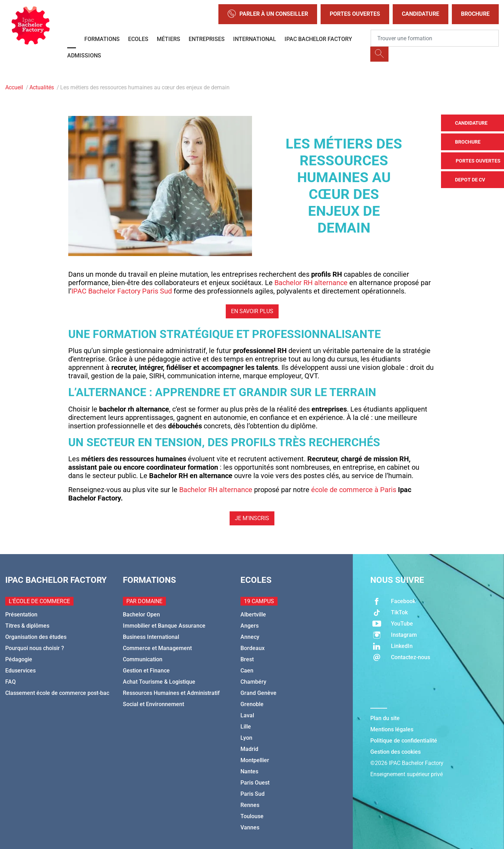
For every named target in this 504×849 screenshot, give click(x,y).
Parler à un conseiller (268, 14)
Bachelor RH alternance (311, 283)
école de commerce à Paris (354, 490)
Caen (247, 671)
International (255, 39)
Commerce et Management (157, 648)
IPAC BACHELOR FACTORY (318, 39)
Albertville (253, 615)
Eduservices (20, 671)
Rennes (250, 805)
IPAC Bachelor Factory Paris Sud (122, 291)
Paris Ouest (255, 783)
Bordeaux (253, 648)
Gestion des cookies (395, 752)
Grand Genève (258, 693)
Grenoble (252, 704)
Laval (247, 715)
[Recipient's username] (435, 38)
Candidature (421, 14)
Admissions (84, 56)
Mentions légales (392, 729)
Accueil (14, 87)
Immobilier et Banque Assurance (164, 626)
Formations (102, 39)
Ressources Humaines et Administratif (171, 693)
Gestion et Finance (146, 671)
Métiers (169, 39)
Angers (250, 626)
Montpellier (255, 760)
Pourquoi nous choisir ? (35, 648)
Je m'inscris (252, 518)
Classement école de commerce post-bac (57, 693)
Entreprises (207, 39)
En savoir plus (252, 311)
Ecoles (138, 39)
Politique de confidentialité (404, 741)
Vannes (250, 827)
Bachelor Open (141, 615)
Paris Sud (253, 794)
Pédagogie (19, 659)
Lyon (246, 738)
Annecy (250, 637)
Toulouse (252, 816)
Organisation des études (36, 637)
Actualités (42, 87)
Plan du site (385, 718)
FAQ (10, 682)
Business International (151, 637)
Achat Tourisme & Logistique (159, 682)
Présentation (21, 615)
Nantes (249, 771)
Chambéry (253, 682)
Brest (247, 659)
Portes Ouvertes (355, 14)
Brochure (475, 14)
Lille (246, 727)
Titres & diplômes (27, 626)
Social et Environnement (153, 704)
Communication (143, 659)
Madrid (249, 749)
